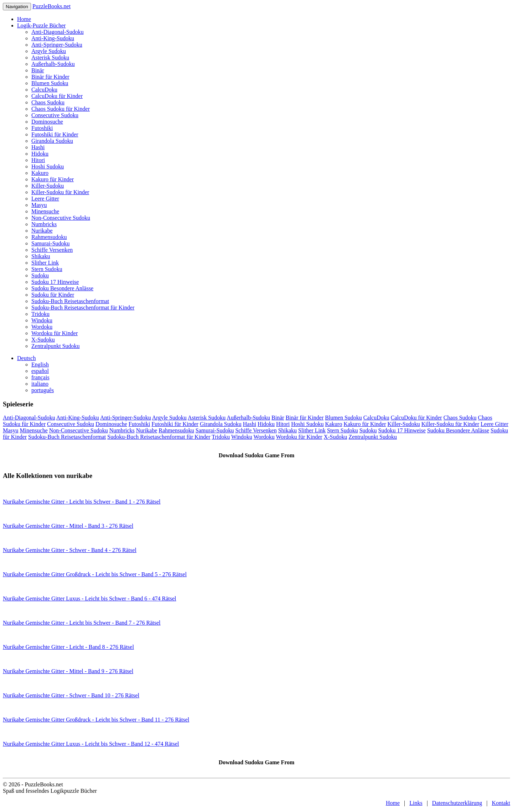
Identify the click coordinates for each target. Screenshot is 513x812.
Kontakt (501, 803)
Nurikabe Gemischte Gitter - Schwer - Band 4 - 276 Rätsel (70, 550)
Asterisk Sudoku (50, 58)
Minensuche (45, 211)
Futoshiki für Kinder (55, 134)
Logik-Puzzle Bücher (41, 25)
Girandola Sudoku (52, 141)
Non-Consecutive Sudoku (61, 218)
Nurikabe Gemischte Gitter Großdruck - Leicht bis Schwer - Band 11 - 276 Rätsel (96, 720)
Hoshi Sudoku (48, 166)
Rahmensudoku (49, 237)
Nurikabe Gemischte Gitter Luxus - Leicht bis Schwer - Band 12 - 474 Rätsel (91, 744)
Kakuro (40, 173)
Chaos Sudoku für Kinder (61, 109)
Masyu (39, 205)
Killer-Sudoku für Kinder (60, 192)
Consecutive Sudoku (55, 115)
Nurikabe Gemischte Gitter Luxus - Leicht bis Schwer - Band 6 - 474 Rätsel (90, 598)
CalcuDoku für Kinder (57, 96)
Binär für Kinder (50, 77)
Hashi (38, 147)
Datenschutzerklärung (457, 803)
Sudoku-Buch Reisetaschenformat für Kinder (83, 308)
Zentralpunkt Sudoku (56, 346)
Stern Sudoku (47, 269)
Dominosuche (47, 122)
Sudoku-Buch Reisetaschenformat (70, 301)
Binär (38, 70)
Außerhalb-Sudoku (53, 64)
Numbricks (44, 224)
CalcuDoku (44, 90)
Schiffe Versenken (52, 250)
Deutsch (26, 358)
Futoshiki (42, 128)
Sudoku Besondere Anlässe (62, 288)
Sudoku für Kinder (53, 295)
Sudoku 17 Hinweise (55, 282)
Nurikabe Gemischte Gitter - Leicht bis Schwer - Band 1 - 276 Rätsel (82, 502)
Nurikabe (42, 231)
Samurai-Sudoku (51, 243)
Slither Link (45, 263)
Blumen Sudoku (50, 83)
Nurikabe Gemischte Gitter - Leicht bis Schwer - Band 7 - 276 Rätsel (82, 623)
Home (24, 19)
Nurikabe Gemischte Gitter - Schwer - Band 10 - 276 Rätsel (71, 695)
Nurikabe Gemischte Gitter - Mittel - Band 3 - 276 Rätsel (68, 526)
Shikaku (41, 256)
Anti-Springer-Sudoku (57, 45)
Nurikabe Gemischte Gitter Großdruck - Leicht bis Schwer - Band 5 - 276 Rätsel (95, 574)
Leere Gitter (45, 199)
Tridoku (40, 314)
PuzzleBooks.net (51, 6)
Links (416, 803)
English (40, 365)
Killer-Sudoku (48, 186)
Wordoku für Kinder (55, 333)
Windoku (42, 320)
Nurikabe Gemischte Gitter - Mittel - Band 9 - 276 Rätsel (68, 671)
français (40, 377)
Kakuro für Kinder (53, 179)
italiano (40, 384)
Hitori (38, 160)
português (43, 390)
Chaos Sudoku (48, 102)
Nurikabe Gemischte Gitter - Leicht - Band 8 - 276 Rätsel (68, 647)
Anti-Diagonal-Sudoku (58, 32)
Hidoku (40, 154)
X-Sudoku (43, 340)
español (40, 371)
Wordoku (42, 327)
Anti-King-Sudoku (53, 38)
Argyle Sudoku (49, 51)
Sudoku (40, 275)
